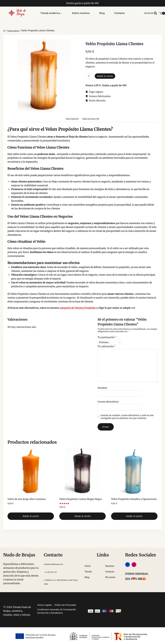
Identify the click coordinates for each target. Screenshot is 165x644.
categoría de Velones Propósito (78, 308)
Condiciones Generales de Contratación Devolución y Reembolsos (50, 613)
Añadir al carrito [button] (31, 516)
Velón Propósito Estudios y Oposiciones (134, 499)
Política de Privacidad (55, 603)
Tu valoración (107, 346)
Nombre (102, 388)
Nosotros (110, 559)
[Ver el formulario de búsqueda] (151, 13)
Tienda (88, 564)
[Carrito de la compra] (162, 13)
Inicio (88, 559)
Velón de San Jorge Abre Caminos (27, 499)
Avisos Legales (55, 598)
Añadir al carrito (105, 76)
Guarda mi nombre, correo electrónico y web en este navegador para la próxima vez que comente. (127, 417)
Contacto (120, 13)
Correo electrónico (108, 402)
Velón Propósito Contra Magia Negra (80, 499)
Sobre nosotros (81, 13)
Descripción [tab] (72, 119)
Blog (102, 13)
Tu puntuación (107, 337)
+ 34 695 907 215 (53, 565)
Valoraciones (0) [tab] (91, 119)
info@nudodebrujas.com (58, 557)
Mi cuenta (110, 570)
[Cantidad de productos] (90, 76)
